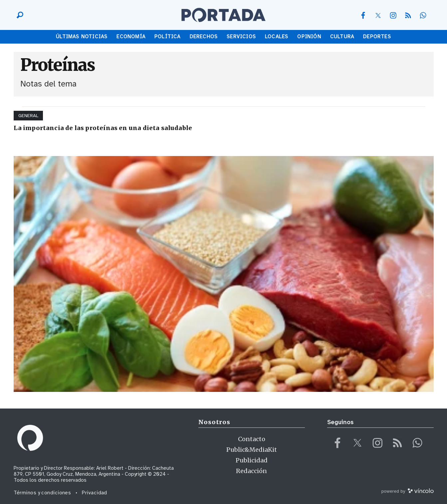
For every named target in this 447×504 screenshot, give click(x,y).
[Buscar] (18, 15)
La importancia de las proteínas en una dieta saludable (103, 128)
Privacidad (95, 493)
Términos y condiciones (42, 493)
